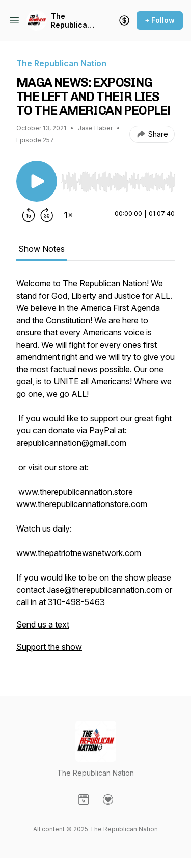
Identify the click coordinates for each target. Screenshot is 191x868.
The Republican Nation (71, 21)
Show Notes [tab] (42, 249)
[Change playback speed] (68, 215)
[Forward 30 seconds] (47, 215)
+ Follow (160, 20)
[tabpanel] (95, 470)
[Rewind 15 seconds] (29, 215)
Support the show (49, 647)
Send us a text (43, 624)
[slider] (118, 182)
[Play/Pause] (37, 181)
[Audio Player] (118, 179)
